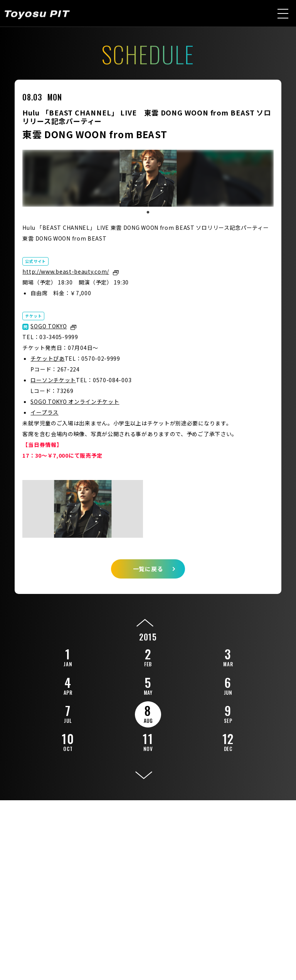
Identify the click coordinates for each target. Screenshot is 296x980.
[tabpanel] (148, 178)
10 (68, 741)
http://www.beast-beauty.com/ (66, 271)
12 (228, 741)
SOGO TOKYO (49, 326)
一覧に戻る (148, 569)
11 (148, 741)
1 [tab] (148, 212)
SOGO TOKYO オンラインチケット (75, 401)
